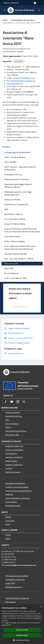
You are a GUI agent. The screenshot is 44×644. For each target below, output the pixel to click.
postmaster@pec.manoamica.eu (23, 81)
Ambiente (9, 494)
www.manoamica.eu (15, 83)
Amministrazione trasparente (17, 598)
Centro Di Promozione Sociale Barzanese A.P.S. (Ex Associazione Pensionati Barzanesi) (22, 230)
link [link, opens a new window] (10, 625)
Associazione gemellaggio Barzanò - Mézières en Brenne (19, 186)
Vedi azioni (8, 147)
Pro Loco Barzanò (11, 273)
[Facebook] (6, 402)
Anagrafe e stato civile (14, 446)
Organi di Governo (13, 412)
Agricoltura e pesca (13, 506)
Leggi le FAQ (10, 583)
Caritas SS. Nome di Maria (15, 224)
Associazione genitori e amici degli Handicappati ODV (18, 193)
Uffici (7, 420)
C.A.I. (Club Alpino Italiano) (15, 219)
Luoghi (8, 535)
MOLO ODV (9, 268)
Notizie (8, 517)
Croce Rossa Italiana (12, 236)
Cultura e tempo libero (14, 450)
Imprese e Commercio (14, 457)
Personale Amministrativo (16, 431)
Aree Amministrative (14, 416)
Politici (8, 427)
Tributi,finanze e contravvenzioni (18, 491)
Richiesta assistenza (13, 587)
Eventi (8, 538)
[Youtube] (12, 402)
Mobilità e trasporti (13, 472)
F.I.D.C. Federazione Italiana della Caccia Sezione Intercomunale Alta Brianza (20, 248)
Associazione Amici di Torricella (17, 179)
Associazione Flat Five (13, 175)
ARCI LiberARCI (10, 162)
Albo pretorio (11, 602)
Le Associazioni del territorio (22, 20)
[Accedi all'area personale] (35, 3)
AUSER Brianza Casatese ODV (16, 204)
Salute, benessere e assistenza (18, 498)
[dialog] (22, 624)
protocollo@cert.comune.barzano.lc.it (21, 565)
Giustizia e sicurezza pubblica (17, 487)
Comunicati (10, 521)
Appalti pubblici (11, 461)
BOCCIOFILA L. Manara (13, 214)
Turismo (9, 468)
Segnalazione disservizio (15, 580)
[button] (22, 640)
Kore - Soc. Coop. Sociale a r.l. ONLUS (19, 259)
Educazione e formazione (15, 483)
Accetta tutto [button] (22, 630)
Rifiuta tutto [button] (22, 635)
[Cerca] (39, 10)
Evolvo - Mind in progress (14, 241)
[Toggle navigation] (5, 10)
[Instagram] (18, 402)
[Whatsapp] (24, 402)
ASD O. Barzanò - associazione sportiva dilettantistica (20, 168)
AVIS (6, 209)
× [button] (41, 607)
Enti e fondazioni (12, 424)
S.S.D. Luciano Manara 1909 (15, 278)
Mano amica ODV (11, 264)
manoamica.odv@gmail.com (24, 78)
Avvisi (8, 524)
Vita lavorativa (11, 453)
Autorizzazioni (11, 502)
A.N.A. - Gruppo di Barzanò (15, 157)
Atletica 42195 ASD (12, 200)
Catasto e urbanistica (14, 465)
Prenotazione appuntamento (17, 576)
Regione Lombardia (11, 3)
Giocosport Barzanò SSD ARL (16, 254)
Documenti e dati (12, 435)
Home (5, 20)
